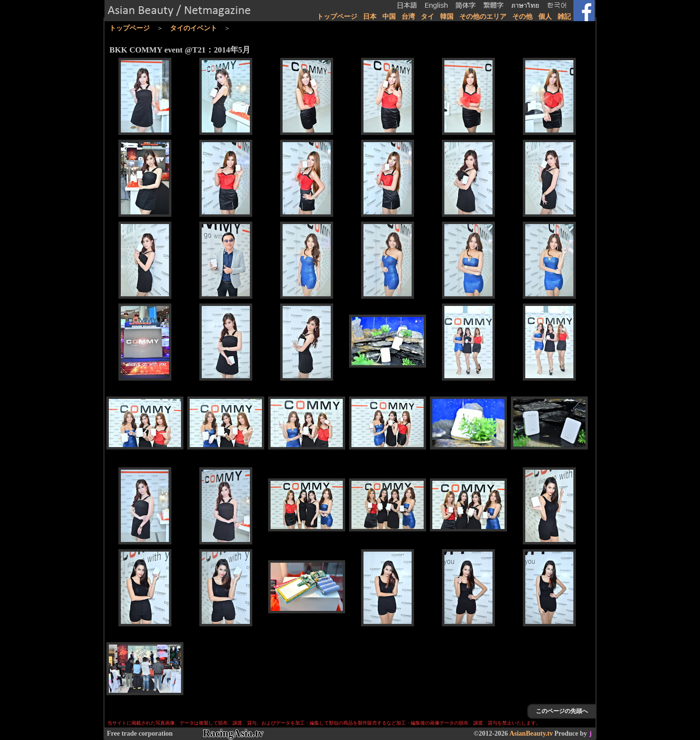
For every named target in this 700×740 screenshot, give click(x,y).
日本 (370, 17)
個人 (545, 17)
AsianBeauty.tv (531, 733)
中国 (389, 17)
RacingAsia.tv (233, 733)
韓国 (447, 17)
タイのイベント (194, 28)
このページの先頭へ (562, 711)
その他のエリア (483, 17)
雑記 (564, 17)
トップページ (337, 17)
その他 (522, 17)
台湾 (408, 17)
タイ (428, 17)
